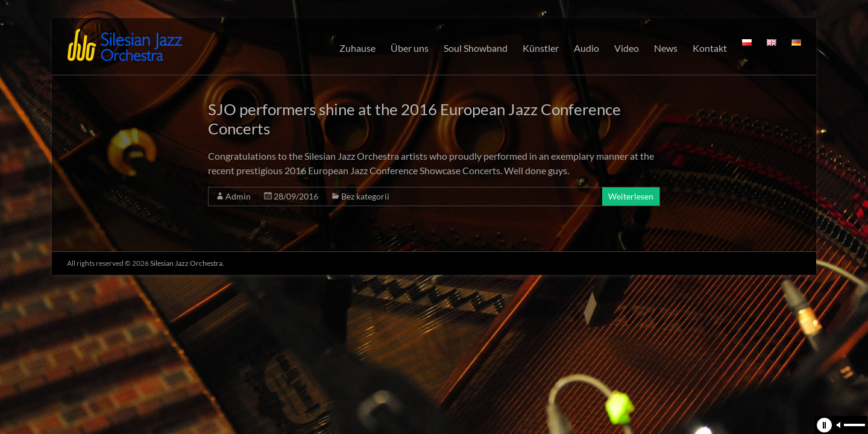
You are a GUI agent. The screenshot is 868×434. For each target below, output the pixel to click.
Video (627, 48)
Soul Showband (476, 48)
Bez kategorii (365, 196)
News (666, 48)
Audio (587, 48)
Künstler (541, 48)
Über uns (410, 48)
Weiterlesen (631, 196)
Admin (238, 196)
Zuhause (357, 48)
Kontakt (710, 48)
